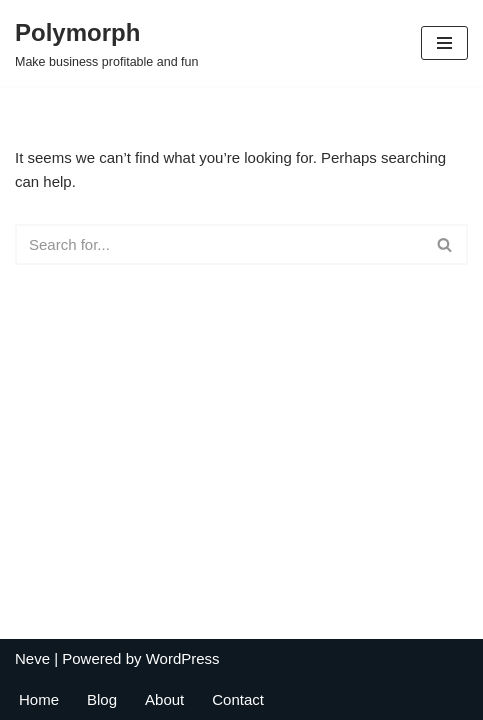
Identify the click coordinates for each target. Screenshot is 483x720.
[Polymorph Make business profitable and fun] (106, 43)
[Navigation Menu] (444, 43)
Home (39, 699)
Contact (238, 699)
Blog (102, 699)
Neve (32, 658)
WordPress (183, 658)
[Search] (219, 244)
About (164, 699)
